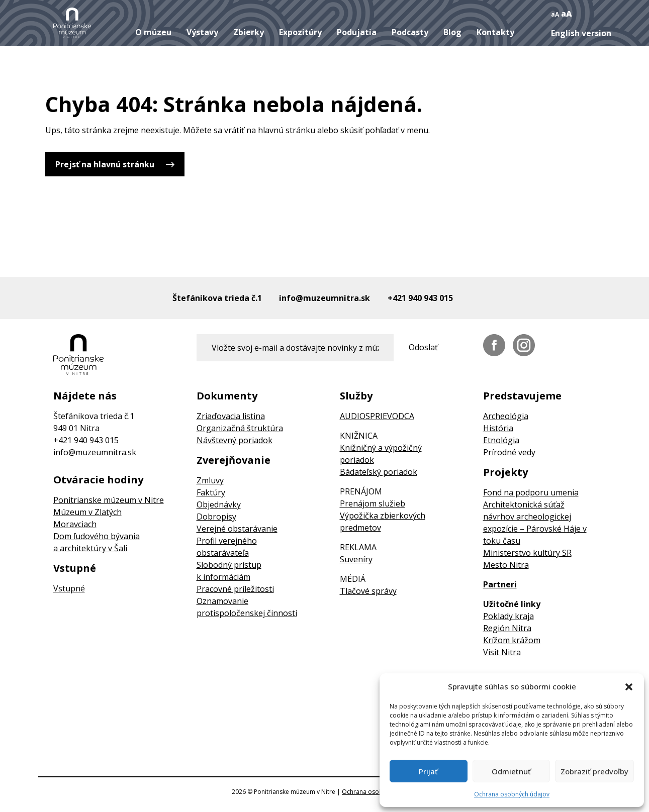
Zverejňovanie (234, 460)
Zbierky (249, 32)
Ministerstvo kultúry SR (527, 553)
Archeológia (506, 416)
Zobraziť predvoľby (594, 771)
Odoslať (423, 347)
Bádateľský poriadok (379, 472)
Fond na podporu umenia (531, 492)
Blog (452, 32)
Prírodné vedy (509, 452)
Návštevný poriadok (235, 440)
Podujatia (357, 32)
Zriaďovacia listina (231, 416)
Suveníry (356, 559)
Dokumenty (227, 396)
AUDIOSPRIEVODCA (377, 416)
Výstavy (202, 32)
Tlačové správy (368, 591)
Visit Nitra (502, 652)
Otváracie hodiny (98, 480)
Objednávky (219, 504)
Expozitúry (300, 32)
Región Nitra (507, 628)
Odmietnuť (511, 771)
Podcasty (410, 32)
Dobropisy (216, 517)
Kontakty (495, 32)
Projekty (505, 472)
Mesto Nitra (506, 565)
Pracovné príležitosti (235, 589)
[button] (629, 686)
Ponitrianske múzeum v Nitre (109, 500)
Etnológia (501, 440)
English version (581, 33)
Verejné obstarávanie (237, 529)
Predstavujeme (522, 396)
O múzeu (153, 32)
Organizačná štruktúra (240, 428)
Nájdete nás (85, 396)
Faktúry (211, 492)
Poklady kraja (508, 616)
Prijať (428, 771)
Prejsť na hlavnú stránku (105, 164)
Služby (356, 396)
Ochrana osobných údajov (512, 794)
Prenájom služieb (373, 503)
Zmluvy (210, 480)
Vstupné (75, 568)
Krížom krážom (512, 640)
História (498, 428)
